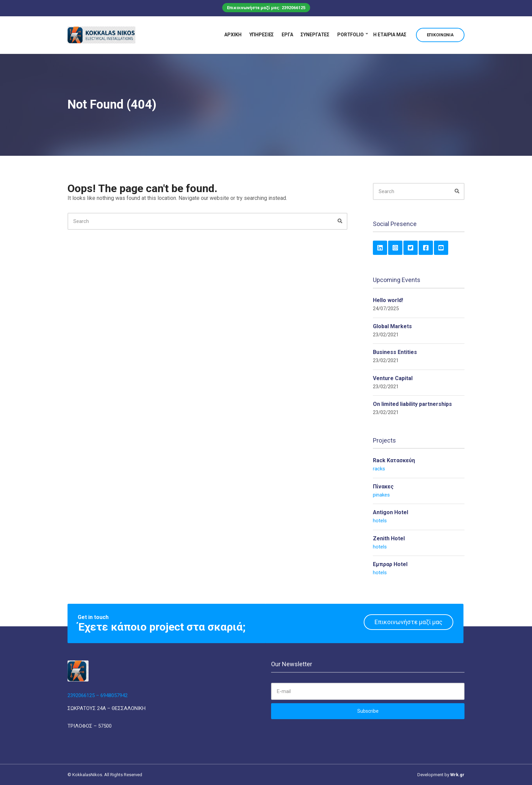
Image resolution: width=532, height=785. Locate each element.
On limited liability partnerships (412, 404)
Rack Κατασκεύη (394, 460)
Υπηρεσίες (262, 35)
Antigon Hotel (391, 512)
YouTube (441, 248)
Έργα (287, 35)
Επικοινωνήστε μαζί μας (408, 622)
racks (379, 469)
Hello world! (388, 300)
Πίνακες (383, 487)
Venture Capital (393, 378)
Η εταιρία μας (390, 35)
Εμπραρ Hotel (390, 564)
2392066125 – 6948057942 (98, 695)
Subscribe (368, 711)
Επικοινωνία (440, 35)
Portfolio (350, 35)
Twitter (411, 248)
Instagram (395, 248)
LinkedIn (380, 248)
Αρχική (233, 35)
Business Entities (395, 352)
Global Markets (392, 326)
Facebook (426, 248)
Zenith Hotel (389, 538)
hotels (380, 521)
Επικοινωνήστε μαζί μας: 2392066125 (266, 8)
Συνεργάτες (315, 35)
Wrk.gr (457, 775)
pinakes (381, 495)
